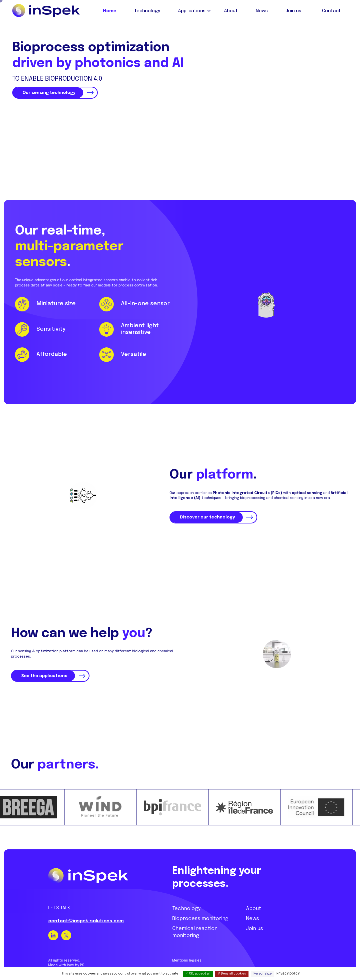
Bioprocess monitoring (200, 913)
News (262, 11)
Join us (293, 11)
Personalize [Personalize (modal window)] (263, 974)
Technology (147, 11)
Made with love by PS (66, 959)
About (231, 11)
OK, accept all (198, 974)
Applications (192, 11)
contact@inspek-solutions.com (86, 915)
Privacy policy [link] (288, 974)
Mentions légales (187, 955)
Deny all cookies (232, 974)
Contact (331, 11)
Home (110, 11)
